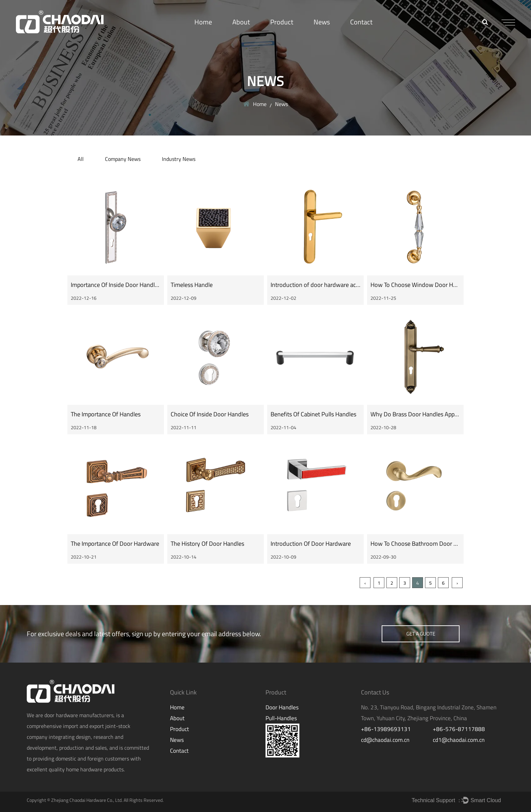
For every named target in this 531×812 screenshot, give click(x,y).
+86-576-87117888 (459, 729)
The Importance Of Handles (106, 414)
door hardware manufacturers (79, 715)
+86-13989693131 (386, 729)
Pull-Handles (281, 718)
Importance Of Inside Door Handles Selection (128, 285)
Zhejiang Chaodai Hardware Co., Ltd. (87, 800)
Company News (123, 159)
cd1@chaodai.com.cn (459, 740)
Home (203, 22)
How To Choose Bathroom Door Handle (421, 544)
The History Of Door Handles (207, 544)
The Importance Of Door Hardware (115, 544)
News (322, 22)
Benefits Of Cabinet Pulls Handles (313, 414)
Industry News (179, 159)
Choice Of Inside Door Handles (210, 414)
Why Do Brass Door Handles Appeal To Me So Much (437, 414)
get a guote (421, 634)
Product (282, 22)
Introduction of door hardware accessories (325, 285)
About (241, 22)
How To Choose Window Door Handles (420, 285)
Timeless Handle (192, 285)
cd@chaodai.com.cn (385, 740)
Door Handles (282, 707)
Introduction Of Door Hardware (311, 544)
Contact (361, 22)
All (81, 159)
